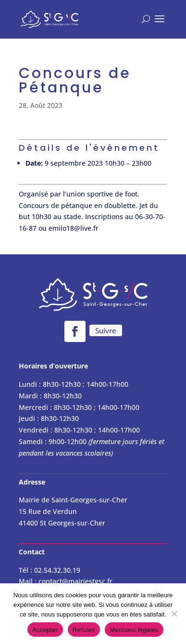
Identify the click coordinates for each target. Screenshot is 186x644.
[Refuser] (174, 614)
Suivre (106, 330)
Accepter (45, 630)
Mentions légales (134, 630)
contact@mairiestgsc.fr (75, 581)
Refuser (84, 630)
